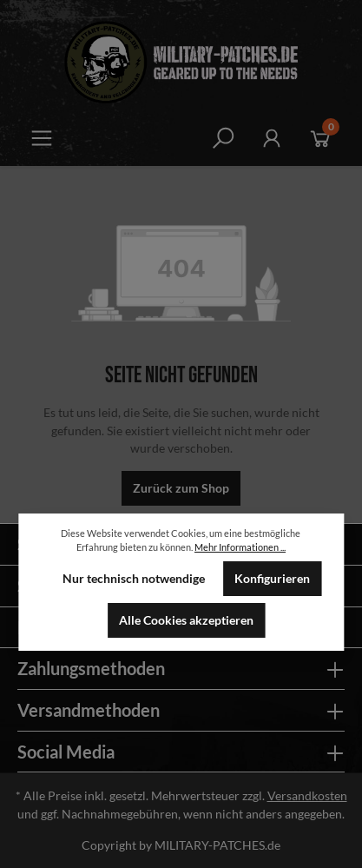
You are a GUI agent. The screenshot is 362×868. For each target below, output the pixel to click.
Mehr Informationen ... (240, 547)
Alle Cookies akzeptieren (186, 620)
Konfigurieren (272, 579)
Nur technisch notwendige (134, 579)
